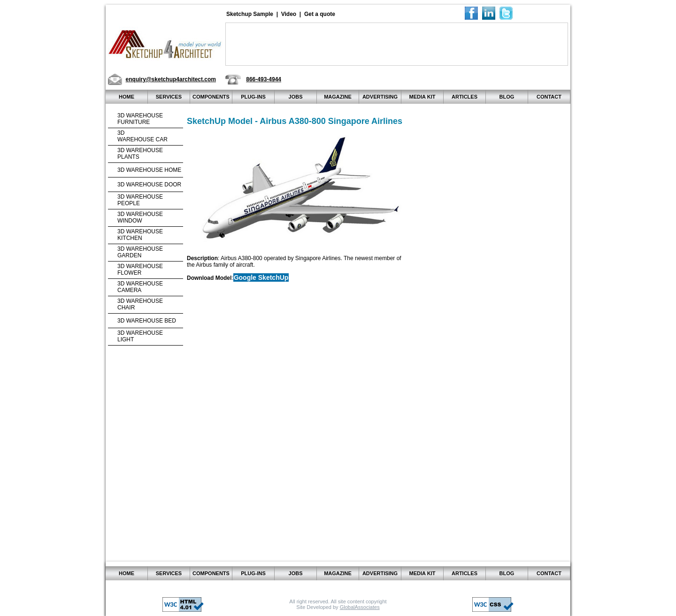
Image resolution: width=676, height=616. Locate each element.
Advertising (380, 97)
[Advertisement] (397, 44)
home (127, 97)
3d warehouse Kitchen (140, 235)
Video (289, 14)
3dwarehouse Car (142, 136)
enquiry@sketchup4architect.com (171, 79)
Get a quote (320, 14)
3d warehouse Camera (140, 287)
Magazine (338, 97)
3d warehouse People (140, 200)
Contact (549, 97)
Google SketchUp (261, 277)
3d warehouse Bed (147, 321)
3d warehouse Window (140, 217)
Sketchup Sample (250, 14)
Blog (507, 97)
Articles (465, 97)
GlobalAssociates (360, 607)
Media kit (422, 97)
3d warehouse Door (149, 185)
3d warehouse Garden (140, 252)
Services (169, 97)
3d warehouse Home (149, 170)
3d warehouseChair (140, 304)
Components (211, 97)
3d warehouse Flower (140, 269)
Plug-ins (253, 97)
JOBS (296, 97)
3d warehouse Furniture (140, 119)
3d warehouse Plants (140, 154)
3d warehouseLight (140, 336)
